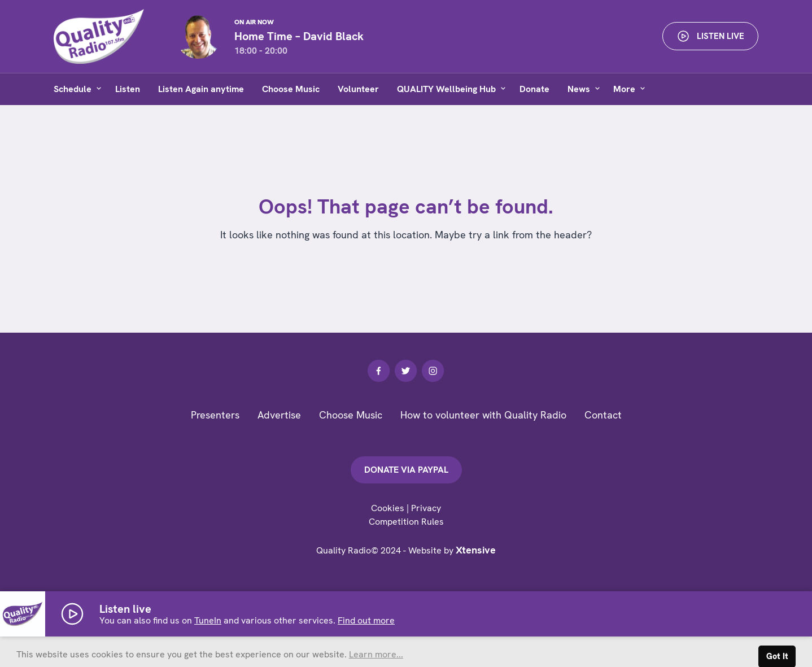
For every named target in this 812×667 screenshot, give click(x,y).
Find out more (366, 620)
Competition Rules (406, 522)
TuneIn (208, 620)
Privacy (426, 508)
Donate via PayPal (406, 470)
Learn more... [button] (376, 654)
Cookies (388, 508)
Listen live (710, 36)
